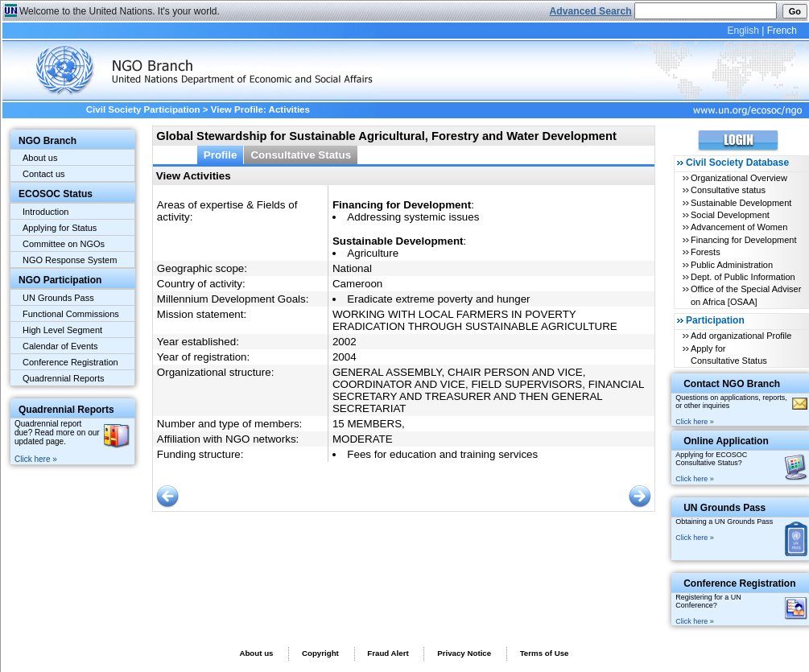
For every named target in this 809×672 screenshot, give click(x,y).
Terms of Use (545, 653)
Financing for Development (743, 240)
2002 (345, 342)
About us (40, 158)
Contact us (44, 174)
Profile (221, 155)
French (782, 31)
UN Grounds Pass (58, 298)
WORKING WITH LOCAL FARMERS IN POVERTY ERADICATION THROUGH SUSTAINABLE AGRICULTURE (475, 320)
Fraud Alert (388, 653)
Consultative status (728, 190)
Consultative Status (301, 155)
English (743, 31)
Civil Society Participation (143, 109)
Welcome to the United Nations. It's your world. (120, 11)
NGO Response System (70, 260)
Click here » (36, 459)
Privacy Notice (464, 653)
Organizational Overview (739, 178)
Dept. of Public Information (743, 277)
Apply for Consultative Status (729, 355)
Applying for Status (60, 228)
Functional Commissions (71, 314)
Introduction (45, 212)
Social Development (730, 215)
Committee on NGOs (64, 244)
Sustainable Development (741, 203)
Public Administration (732, 265)
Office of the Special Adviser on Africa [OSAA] (746, 295)
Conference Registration (70, 362)
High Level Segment (62, 330)
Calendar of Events (60, 346)
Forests (706, 252)
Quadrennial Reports (64, 378)
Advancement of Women (739, 227)
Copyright (320, 653)
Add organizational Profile (741, 336)
